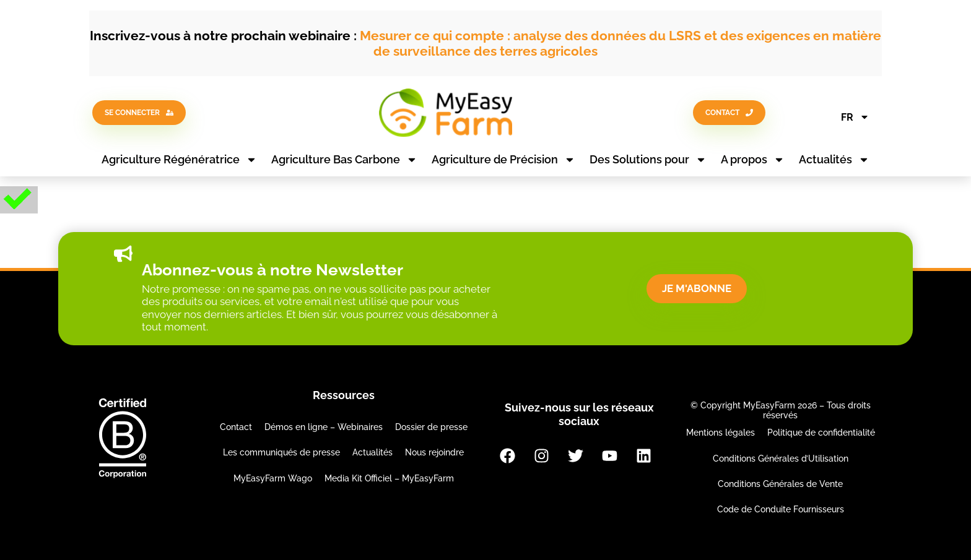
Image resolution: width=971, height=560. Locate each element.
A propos (753, 160)
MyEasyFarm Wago (273, 478)
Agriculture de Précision (503, 160)
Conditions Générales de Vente (780, 484)
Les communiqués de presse (281, 452)
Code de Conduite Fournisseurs (781, 509)
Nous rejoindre (434, 452)
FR (855, 117)
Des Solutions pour (648, 160)
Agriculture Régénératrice (179, 160)
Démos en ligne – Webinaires (324, 427)
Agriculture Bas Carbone (344, 160)
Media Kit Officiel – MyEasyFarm (389, 478)
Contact (236, 427)
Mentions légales (721, 433)
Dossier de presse (431, 427)
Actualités (834, 160)
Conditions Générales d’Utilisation (781, 459)
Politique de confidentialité (821, 433)
